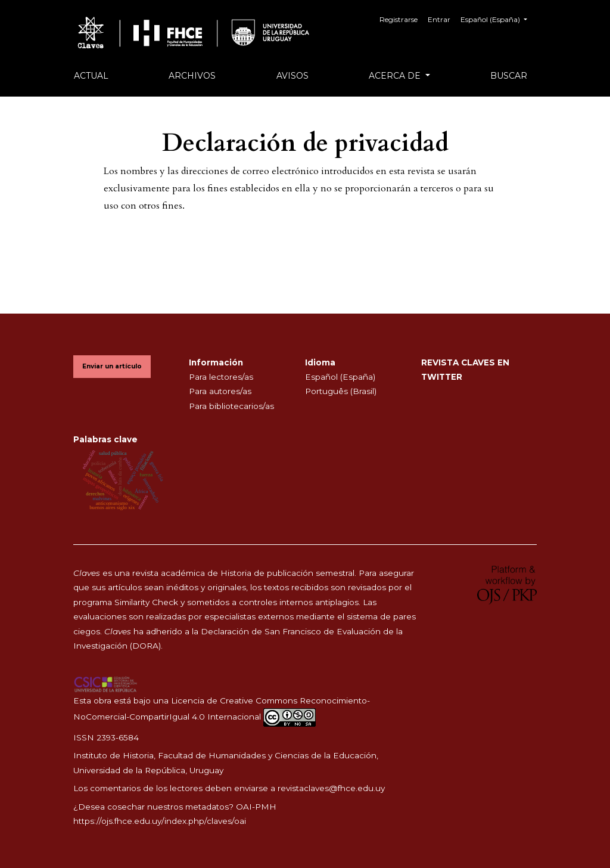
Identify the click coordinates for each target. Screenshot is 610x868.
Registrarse (399, 19)
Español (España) (498, 18)
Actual (91, 76)
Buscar (509, 76)
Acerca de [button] (396, 76)
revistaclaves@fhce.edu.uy (331, 788)
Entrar (439, 19)
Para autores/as (220, 391)
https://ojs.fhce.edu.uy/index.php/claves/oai (160, 821)
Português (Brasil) (341, 391)
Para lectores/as (221, 377)
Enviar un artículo (112, 366)
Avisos (292, 76)
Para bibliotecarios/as (231, 406)
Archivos (192, 76)
